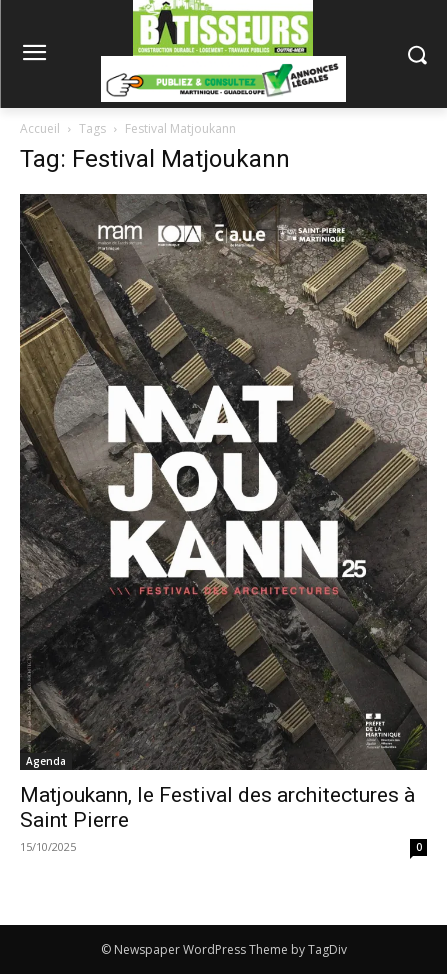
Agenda (46, 761)
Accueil (40, 128)
